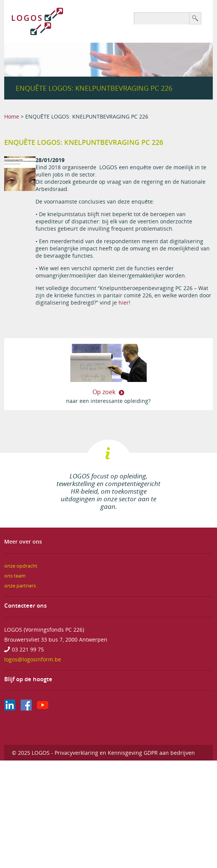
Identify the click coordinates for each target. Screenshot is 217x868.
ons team (15, 576)
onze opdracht (21, 566)
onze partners (20, 586)
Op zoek (105, 392)
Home (12, 116)
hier (124, 302)
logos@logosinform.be (33, 659)
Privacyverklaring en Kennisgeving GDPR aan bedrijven (125, 753)
